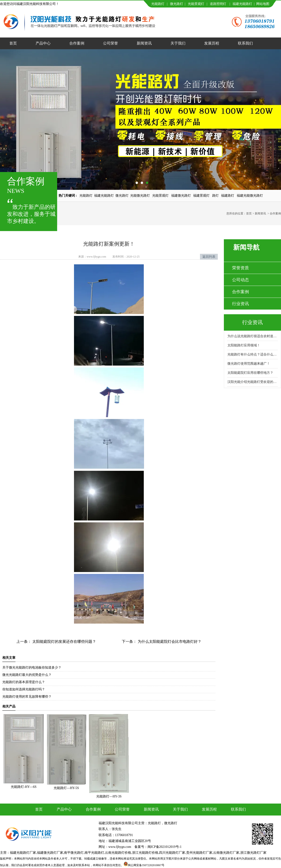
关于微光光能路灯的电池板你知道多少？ (32, 668)
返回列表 (209, 257)
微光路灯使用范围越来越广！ (249, 364)
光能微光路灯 (140, 196)
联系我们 (245, 43)
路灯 (215, 196)
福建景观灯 (201, 196)
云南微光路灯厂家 (226, 853)
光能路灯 (158, 4)
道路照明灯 (218, 4)
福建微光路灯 (181, 196)
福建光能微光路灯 (250, 196)
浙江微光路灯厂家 (253, 853)
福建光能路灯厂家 (23, 853)
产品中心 (43, 43)
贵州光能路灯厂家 (199, 853)
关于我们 (178, 43)
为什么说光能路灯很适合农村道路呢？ (252, 336)
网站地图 (263, 4)
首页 (13, 43)
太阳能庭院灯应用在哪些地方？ (250, 373)
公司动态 (240, 280)
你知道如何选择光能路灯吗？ (24, 689)
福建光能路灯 (242, 4)
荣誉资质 (240, 268)
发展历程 (212, 43)
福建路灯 (228, 196)
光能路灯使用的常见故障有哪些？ (27, 697)
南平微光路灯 (74, 853)
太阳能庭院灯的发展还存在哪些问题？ (64, 642)
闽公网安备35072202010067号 (146, 865)
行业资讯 (240, 304)
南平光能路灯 (94, 853)
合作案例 (77, 43)
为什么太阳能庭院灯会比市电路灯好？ (169, 642)
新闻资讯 (144, 43)
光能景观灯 (196, 4)
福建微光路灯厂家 (50, 853)
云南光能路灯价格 (118, 853)
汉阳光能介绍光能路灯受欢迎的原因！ (252, 382)
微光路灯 (177, 4)
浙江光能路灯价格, (146, 853)
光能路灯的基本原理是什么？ (24, 682)
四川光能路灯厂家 (172, 853)
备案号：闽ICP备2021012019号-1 (158, 847)
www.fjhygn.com (96, 257)
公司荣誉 (111, 43)
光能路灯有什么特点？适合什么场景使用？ (252, 354)
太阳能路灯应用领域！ (244, 345)
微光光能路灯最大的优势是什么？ (27, 675)
